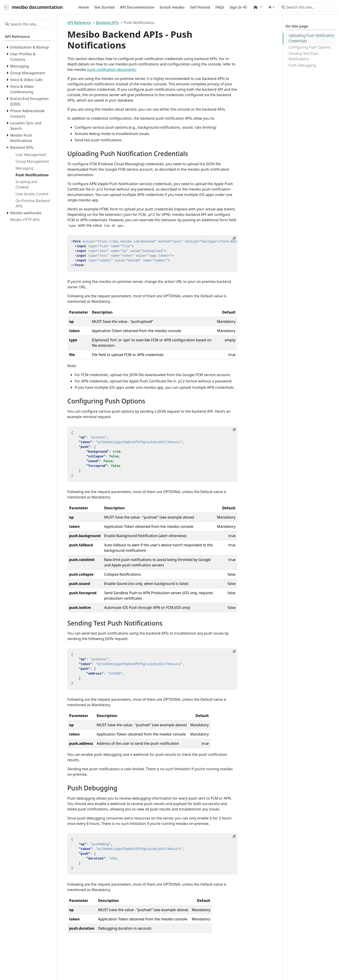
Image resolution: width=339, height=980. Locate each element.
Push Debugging (302, 65)
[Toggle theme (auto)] (271, 7)
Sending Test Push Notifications (304, 56)
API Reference (79, 23)
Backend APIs (107, 23)
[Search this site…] (308, 7)
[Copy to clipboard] (234, 238)
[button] (258, 7)
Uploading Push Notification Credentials (312, 38)
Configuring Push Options (310, 47)
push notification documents (112, 70)
